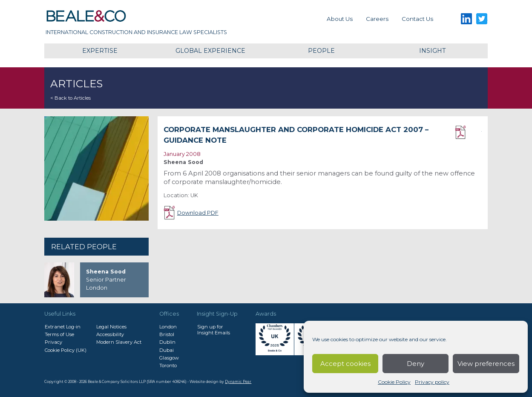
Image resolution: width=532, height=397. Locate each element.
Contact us (417, 19)
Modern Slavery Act (119, 342)
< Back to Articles (70, 98)
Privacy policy (432, 382)
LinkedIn (467, 19)
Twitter (482, 19)
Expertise (100, 51)
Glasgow (169, 358)
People (321, 51)
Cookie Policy (394, 382)
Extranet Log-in (63, 327)
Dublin (167, 342)
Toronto (168, 365)
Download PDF (468, 132)
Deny (416, 364)
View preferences (486, 364)
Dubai (167, 350)
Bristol (167, 334)
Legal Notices (111, 327)
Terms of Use (59, 334)
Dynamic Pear (238, 382)
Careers (377, 19)
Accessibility (110, 334)
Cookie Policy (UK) (66, 350)
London (168, 327)
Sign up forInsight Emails (214, 330)
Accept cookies (345, 364)
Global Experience (210, 51)
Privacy (53, 342)
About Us (340, 19)
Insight (432, 51)
